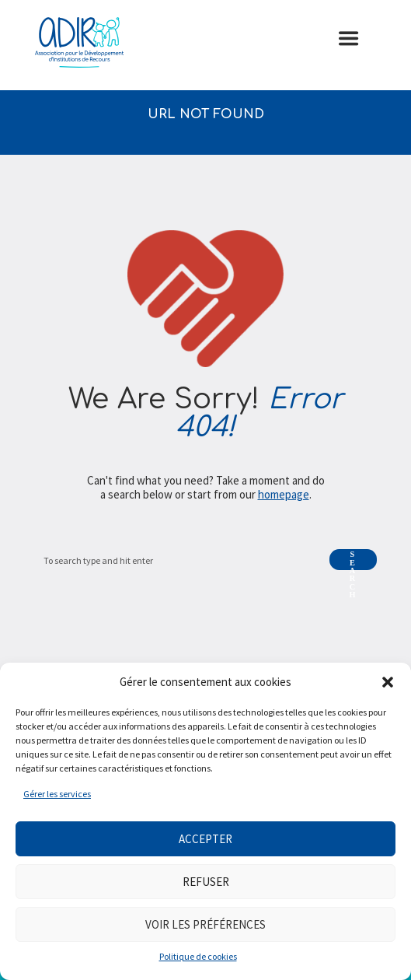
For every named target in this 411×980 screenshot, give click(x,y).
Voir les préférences (205, 924)
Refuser (206, 882)
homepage (284, 494)
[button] (388, 682)
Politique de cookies (198, 956)
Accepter (205, 839)
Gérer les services (57, 794)
